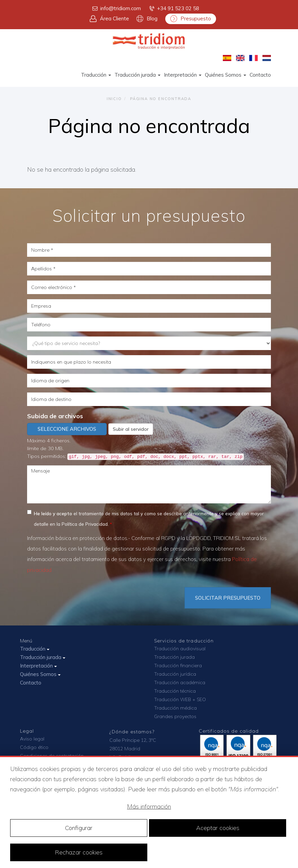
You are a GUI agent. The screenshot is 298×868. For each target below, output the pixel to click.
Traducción (96, 75)
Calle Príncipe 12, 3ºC (133, 740)
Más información (149, 806)
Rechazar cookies (79, 852)
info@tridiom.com (116, 8)
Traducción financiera (178, 666)
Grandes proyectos (175, 716)
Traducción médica (175, 708)
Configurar (79, 828)
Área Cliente (109, 19)
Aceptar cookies (218, 828)
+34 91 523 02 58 (174, 8)
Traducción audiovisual (180, 649)
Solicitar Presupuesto (228, 598)
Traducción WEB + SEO (180, 699)
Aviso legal (32, 739)
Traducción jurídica (175, 674)
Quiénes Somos (226, 75)
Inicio (114, 99)
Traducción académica (180, 682)
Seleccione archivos (67, 429)
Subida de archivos (55, 416)
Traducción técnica (175, 691)
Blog (147, 19)
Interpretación (183, 75)
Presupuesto (191, 19)
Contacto (260, 75)
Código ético (34, 747)
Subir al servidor (131, 429)
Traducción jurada (137, 75)
